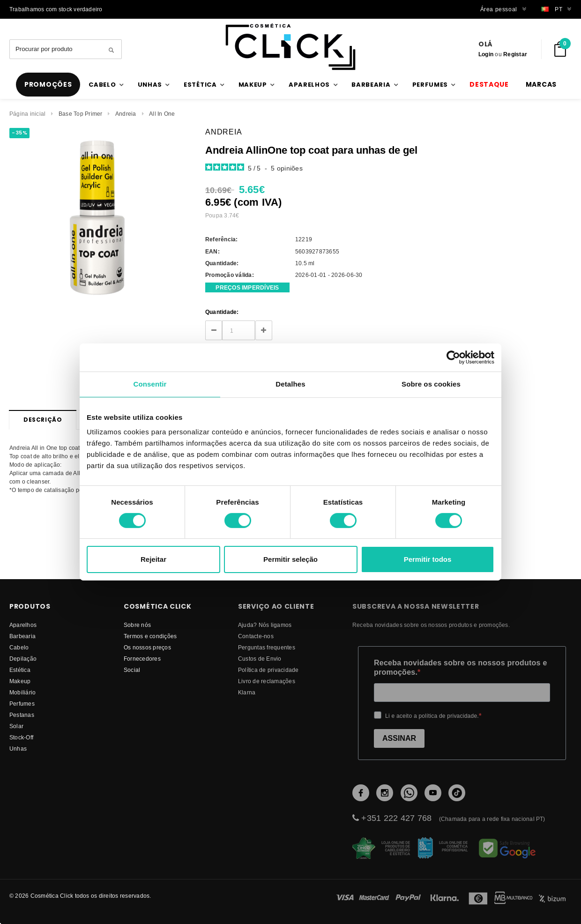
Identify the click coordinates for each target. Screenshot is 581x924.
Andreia (126, 114)
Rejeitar (153, 559)
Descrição (43, 420)
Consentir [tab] (150, 384)
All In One (162, 114)
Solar (16, 726)
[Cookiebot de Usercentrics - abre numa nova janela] (453, 358)
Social (132, 670)
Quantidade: (222, 312)
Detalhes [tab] (290, 384)
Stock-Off (21, 737)
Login (486, 54)
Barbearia (22, 636)
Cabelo (19, 647)
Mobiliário (22, 692)
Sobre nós (137, 625)
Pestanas (22, 715)
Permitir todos (428, 559)
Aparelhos (23, 625)
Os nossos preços (147, 647)
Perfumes (22, 704)
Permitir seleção (290, 559)
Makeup (20, 681)
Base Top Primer (81, 114)
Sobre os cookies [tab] (431, 384)
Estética (20, 670)
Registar (515, 54)
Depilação (23, 659)
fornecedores (142, 659)
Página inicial (27, 114)
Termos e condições (150, 636)
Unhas (18, 749)
